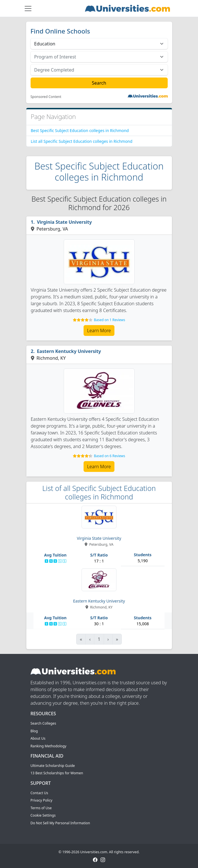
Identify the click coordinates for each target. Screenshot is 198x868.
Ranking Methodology (49, 746)
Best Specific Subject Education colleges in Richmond (80, 130)
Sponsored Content (46, 97)
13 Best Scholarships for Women (57, 773)
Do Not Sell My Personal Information (60, 823)
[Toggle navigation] (28, 9)
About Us (38, 738)
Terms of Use (41, 808)
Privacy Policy (41, 800)
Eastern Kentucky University (69, 351)
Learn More (99, 331)
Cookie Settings (43, 815)
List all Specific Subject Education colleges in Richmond (82, 141)
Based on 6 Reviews (109, 456)
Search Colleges (43, 723)
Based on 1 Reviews (109, 320)
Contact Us (39, 793)
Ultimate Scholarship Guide (53, 766)
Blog (34, 731)
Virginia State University (64, 222)
